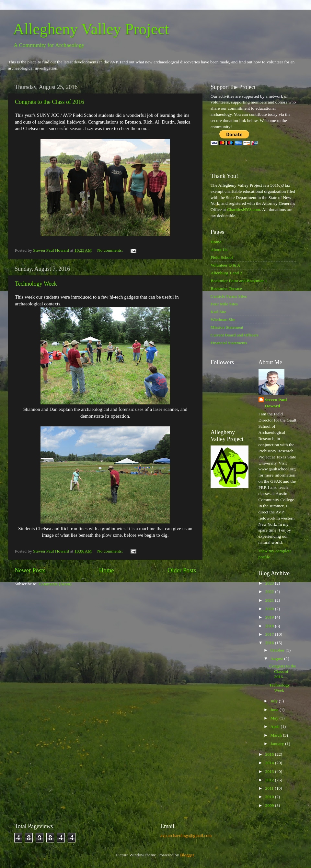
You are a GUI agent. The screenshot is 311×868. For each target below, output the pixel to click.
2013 (270, 771)
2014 (270, 763)
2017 (270, 634)
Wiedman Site (223, 319)
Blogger (187, 855)
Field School (222, 257)
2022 (270, 592)
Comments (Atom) (55, 584)
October (278, 650)
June (275, 710)
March (277, 735)
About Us (219, 250)
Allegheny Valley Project (91, 29)
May (275, 718)
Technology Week (36, 284)
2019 (270, 617)
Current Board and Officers (235, 335)
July (275, 701)
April (276, 726)
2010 (270, 797)
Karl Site (218, 312)
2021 (270, 600)
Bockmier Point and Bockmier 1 (239, 281)
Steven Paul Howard (276, 403)
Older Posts (182, 570)
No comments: (111, 250)
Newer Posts (30, 570)
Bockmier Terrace (226, 288)
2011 (270, 788)
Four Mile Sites (224, 304)
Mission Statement (227, 327)
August (277, 659)
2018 (270, 626)
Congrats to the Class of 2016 (50, 102)
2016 (270, 643)
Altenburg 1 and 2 (226, 273)
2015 (270, 754)
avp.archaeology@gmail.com (186, 835)
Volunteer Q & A (225, 265)
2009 (270, 805)
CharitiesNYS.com (244, 209)
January (278, 744)
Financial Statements (229, 343)
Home (107, 570)
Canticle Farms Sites (229, 296)
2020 (270, 609)
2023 (270, 583)
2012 (270, 780)
